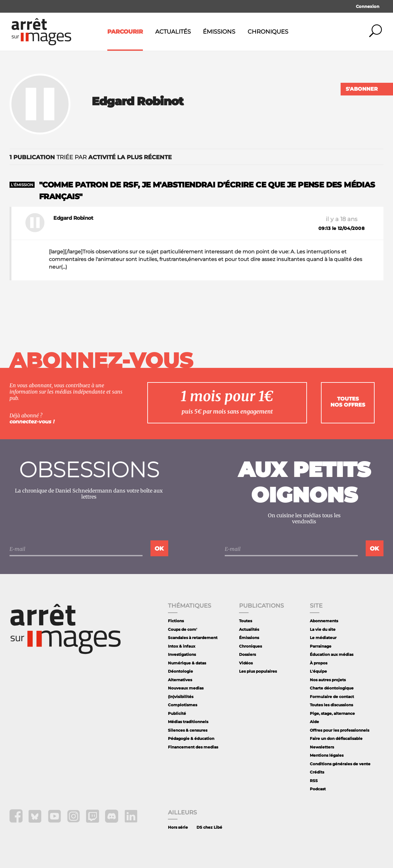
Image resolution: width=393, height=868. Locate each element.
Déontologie (180, 671)
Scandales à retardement (193, 638)
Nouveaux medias (186, 688)
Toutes (246, 621)
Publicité (177, 713)
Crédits (317, 772)
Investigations (182, 654)
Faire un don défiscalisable (336, 738)
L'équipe (318, 671)
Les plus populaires (258, 671)
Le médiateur (323, 638)
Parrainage (321, 646)
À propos (319, 663)
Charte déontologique (332, 688)
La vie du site (323, 629)
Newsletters (322, 747)
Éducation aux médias (332, 654)
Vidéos (246, 663)
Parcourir (125, 32)
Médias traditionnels (188, 722)
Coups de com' (183, 629)
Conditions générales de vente (340, 764)
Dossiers (247, 654)
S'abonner (362, 89)
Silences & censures (188, 730)
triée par (91, 157)
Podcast (318, 789)
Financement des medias (193, 747)
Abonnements (324, 621)
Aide (314, 722)
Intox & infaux (182, 646)
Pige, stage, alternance (332, 713)
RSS (314, 781)
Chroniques (268, 32)
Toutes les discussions (331, 705)
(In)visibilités (181, 697)
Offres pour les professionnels (340, 730)
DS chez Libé (209, 827)
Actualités (173, 32)
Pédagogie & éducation (191, 738)
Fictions (176, 621)
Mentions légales (327, 755)
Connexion (368, 6)
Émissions (219, 32)
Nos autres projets (328, 680)
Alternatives (180, 680)
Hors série (178, 827)
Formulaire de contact (332, 697)
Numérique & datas (187, 663)
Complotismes (183, 705)
